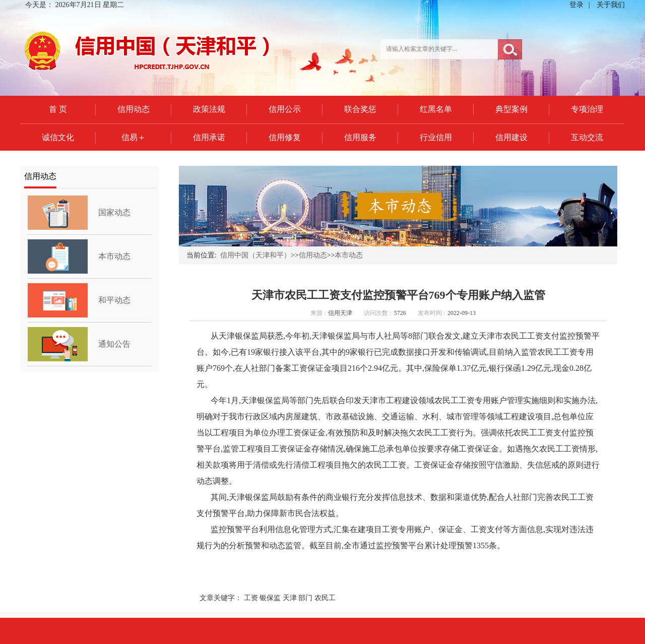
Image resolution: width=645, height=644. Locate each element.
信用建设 (511, 137)
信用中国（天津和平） (255, 255)
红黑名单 (436, 109)
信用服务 (360, 137)
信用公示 (285, 109)
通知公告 (114, 344)
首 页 (58, 109)
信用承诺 (209, 137)
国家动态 (114, 212)
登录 (576, 5)
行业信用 (436, 137)
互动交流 (587, 137)
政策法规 (209, 109)
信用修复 (285, 137)
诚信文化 (58, 137)
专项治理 (587, 109)
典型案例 (511, 109)
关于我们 (611, 5)
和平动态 (114, 300)
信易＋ (134, 137)
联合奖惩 (360, 109)
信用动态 (134, 109)
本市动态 (114, 256)
